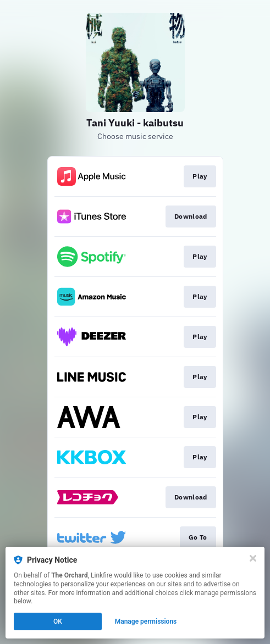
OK (58, 621)
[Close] (253, 558)
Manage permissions (146, 621)
